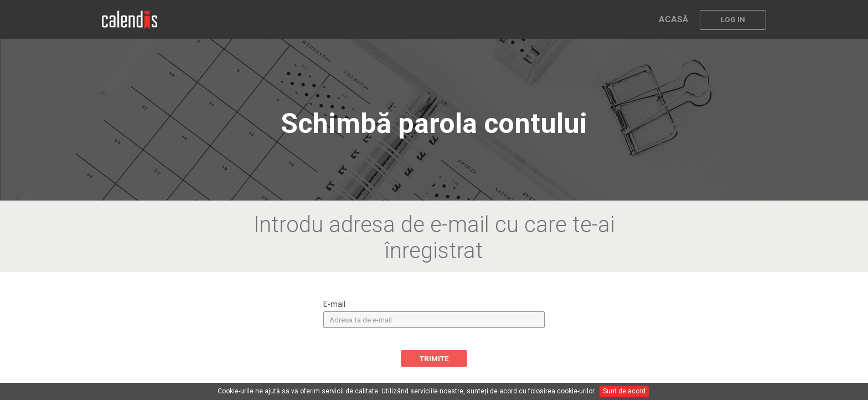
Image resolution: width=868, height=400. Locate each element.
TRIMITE (434, 359)
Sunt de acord (624, 391)
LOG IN (733, 20)
